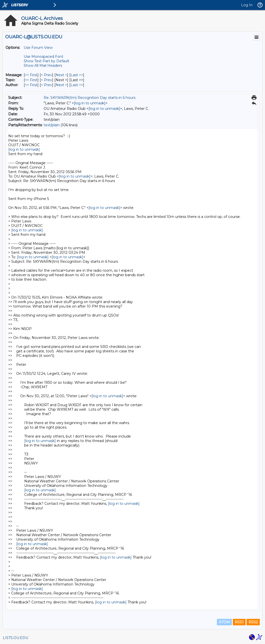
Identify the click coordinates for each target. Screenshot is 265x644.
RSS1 (239, 622)
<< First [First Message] (31, 75)
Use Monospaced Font (44, 57)
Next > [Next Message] (61, 75)
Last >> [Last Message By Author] (77, 85)
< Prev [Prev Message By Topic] (46, 80)
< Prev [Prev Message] (46, 75)
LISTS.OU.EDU (15, 638)
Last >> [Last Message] (77, 75)
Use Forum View (38, 48)
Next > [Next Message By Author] (61, 85)
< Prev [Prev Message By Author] (46, 85)
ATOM (224, 622)
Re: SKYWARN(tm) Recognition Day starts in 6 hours (89, 98)
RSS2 (253, 622)
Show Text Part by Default (46, 61)
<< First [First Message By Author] (31, 85)
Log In (247, 5)
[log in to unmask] (90, 103)
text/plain (52, 125)
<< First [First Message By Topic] (31, 80)
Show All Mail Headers (43, 65)
